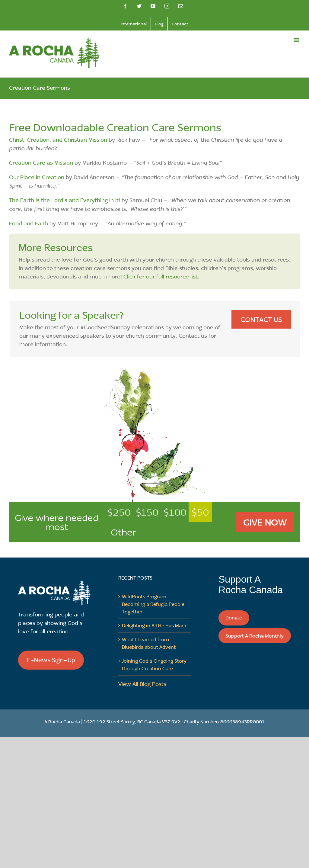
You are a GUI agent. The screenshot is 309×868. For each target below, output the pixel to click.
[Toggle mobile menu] (297, 40)
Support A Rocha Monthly (255, 636)
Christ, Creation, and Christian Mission (58, 140)
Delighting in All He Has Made (155, 625)
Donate (234, 617)
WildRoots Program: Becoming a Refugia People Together (153, 604)
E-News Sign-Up (51, 660)
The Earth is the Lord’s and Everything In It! (65, 200)
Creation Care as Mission (41, 162)
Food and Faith (29, 223)
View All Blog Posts (142, 684)
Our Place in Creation (37, 177)
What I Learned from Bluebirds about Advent (149, 643)
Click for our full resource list (161, 276)
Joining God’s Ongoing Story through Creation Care (154, 664)
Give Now (265, 522)
